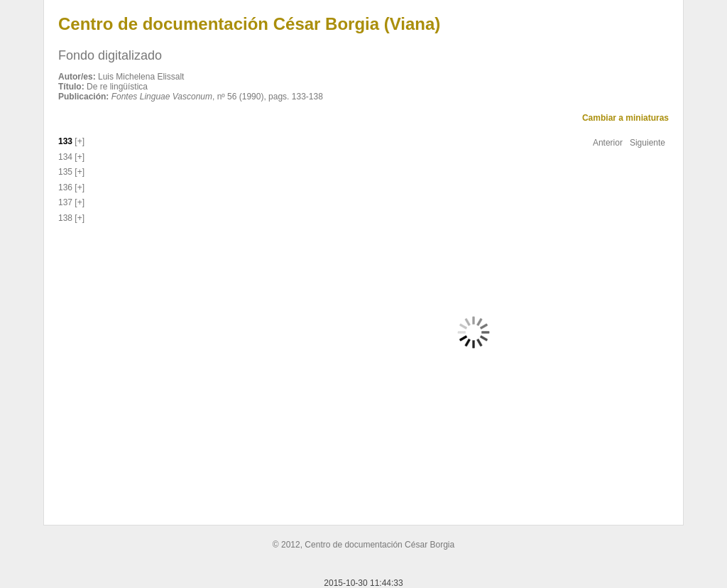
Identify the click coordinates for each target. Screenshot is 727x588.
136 (65, 187)
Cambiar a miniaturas (625, 118)
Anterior (608, 143)
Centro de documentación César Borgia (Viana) (249, 24)
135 (65, 172)
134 (65, 157)
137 (65, 202)
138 (65, 218)
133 (65, 141)
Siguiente (647, 143)
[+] (78, 141)
